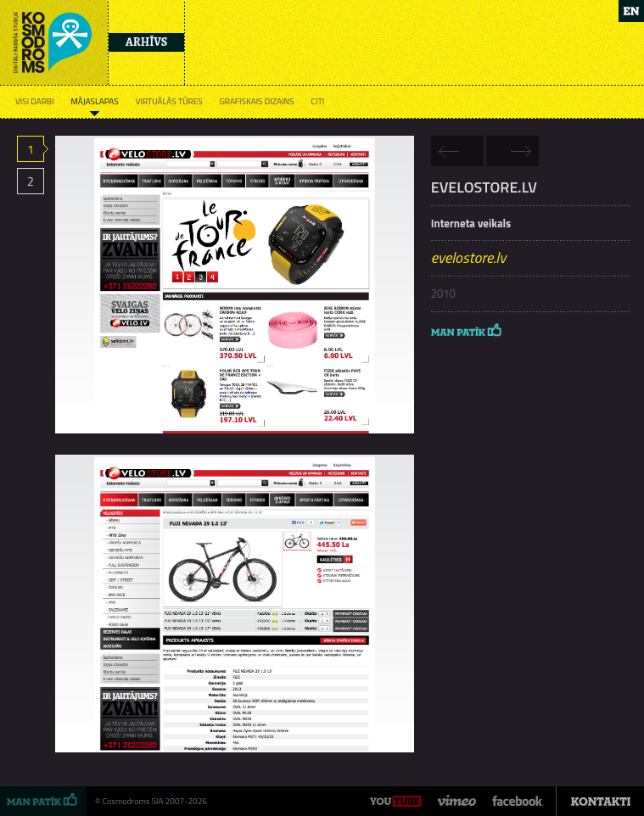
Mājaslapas (94, 101)
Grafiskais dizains (257, 101)
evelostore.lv (469, 257)
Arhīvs (146, 42)
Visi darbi (34, 101)
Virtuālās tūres (169, 101)
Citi (318, 101)
